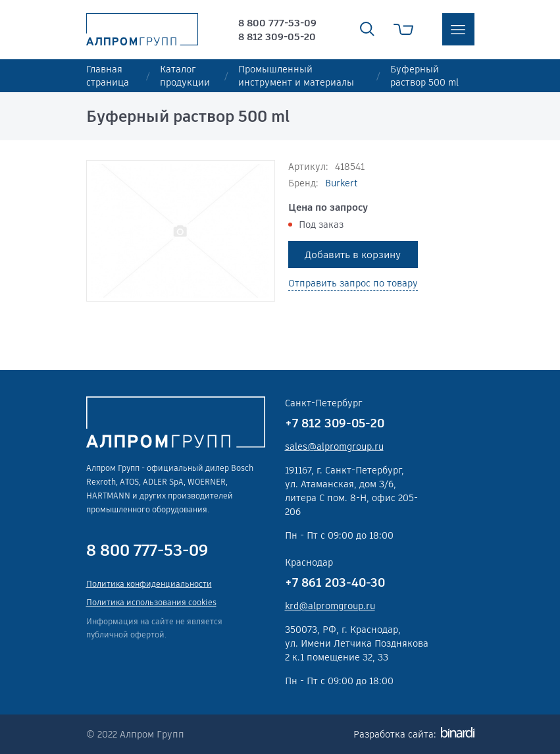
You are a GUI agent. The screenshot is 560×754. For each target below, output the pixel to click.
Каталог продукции (185, 76)
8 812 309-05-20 (277, 37)
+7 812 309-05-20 (335, 423)
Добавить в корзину (353, 255)
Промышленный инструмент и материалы (296, 76)
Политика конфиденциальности (149, 584)
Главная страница (108, 76)
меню (458, 29)
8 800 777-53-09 (277, 23)
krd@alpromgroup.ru (330, 606)
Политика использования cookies (151, 602)
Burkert (341, 183)
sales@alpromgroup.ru (334, 446)
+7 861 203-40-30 (335, 582)
